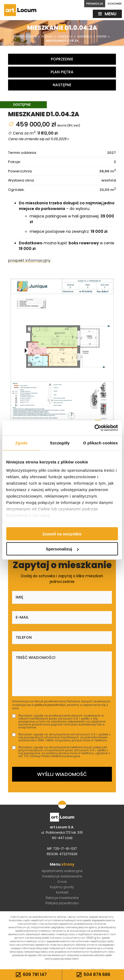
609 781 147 (31, 975)
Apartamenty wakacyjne (62, 871)
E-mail (22, 617)
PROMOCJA (95, 4)
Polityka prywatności (62, 903)
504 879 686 (93, 975)
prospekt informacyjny (29, 260)
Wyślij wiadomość (62, 774)
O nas (62, 882)
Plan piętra (62, 72)
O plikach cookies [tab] (100, 443)
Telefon (24, 637)
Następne (62, 85)
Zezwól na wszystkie (62, 534)
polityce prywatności (50, 705)
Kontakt (62, 892)
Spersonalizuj (62, 549)
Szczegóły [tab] (60, 443)
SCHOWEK (115, 4)
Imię (19, 597)
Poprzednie (62, 59)
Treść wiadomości (36, 658)
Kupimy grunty (62, 887)
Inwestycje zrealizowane (62, 876)
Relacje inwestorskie (62, 898)
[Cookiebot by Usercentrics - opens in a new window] (94, 428)
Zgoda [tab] (22, 443)
